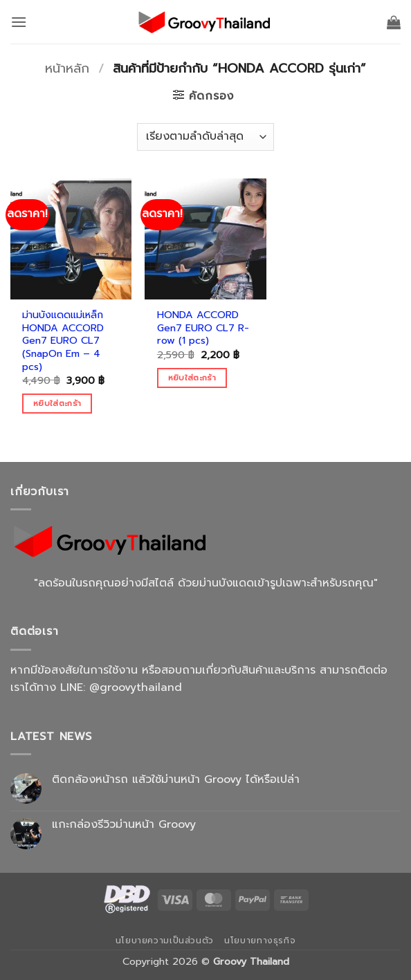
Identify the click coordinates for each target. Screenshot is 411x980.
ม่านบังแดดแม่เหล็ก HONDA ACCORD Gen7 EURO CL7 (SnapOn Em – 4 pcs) (63, 341)
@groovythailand (136, 687)
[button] (19, 22)
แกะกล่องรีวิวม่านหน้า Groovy (124, 825)
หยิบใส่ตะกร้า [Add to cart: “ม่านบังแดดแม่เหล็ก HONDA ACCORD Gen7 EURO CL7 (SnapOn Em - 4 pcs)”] (57, 403)
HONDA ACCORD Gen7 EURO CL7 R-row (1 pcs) (203, 328)
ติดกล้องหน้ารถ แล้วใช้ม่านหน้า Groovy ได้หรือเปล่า (176, 780)
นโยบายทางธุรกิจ (260, 941)
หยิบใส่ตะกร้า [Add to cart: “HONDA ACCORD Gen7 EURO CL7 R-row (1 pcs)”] (192, 378)
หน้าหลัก (67, 68)
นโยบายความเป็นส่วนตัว (165, 941)
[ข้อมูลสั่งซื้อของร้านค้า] (205, 137)
